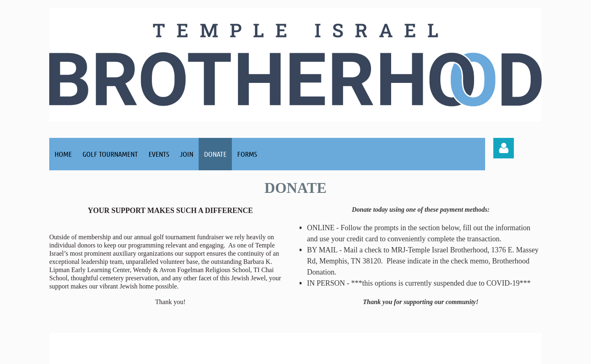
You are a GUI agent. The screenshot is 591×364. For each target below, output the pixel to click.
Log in (504, 148)
